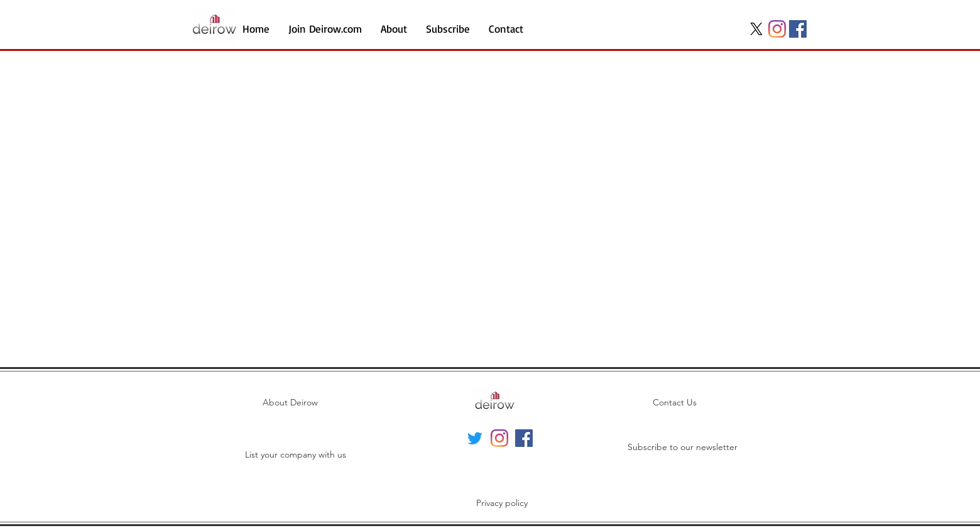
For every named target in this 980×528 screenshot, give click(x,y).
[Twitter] (475, 438)
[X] (756, 29)
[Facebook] (798, 29)
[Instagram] (777, 29)
